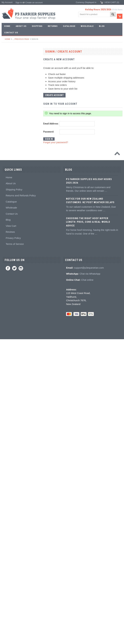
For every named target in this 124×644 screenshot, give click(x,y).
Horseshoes (9, 64)
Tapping (7, 158)
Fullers (7, 182)
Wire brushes (10, 282)
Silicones (8, 317)
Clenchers (8, 235)
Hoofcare (8, 294)
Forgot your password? (56, 142)
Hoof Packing (10, 300)
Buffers (7, 211)
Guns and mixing (11, 312)
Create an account (34, 3)
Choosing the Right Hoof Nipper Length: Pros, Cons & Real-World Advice (88, 527)
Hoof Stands (9, 264)
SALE (6, 58)
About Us (11, 488)
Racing (7, 99)
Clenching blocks (11, 247)
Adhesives (8, 306)
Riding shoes (9, 82)
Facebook (8, 573)
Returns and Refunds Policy (21, 500)
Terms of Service (15, 549)
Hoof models (9, 371)
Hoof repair (9, 347)
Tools (6, 117)
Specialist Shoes (11, 76)
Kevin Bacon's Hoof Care (15, 341)
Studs (6, 376)
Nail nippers (9, 194)
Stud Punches (10, 152)
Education (8, 359)
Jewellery (8, 430)
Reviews (10, 537)
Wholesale (11, 512)
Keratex (7, 329)
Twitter (14, 573)
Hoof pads (8, 323)
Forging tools (9, 123)
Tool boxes (8, 270)
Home (8, 39)
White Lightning (11, 335)
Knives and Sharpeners (14, 223)
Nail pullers (9, 217)
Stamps (7, 135)
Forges (7, 176)
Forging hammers (12, 146)
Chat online (87, 584)
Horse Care (9, 441)
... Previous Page (21, 39)
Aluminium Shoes (12, 70)
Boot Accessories (11, 406)
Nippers (7, 200)
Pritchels (7, 129)
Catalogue (11, 506)
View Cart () (112, 2)
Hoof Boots (9, 394)
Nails (6, 111)
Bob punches (10, 164)
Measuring (8, 276)
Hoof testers (9, 258)
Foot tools (8, 188)
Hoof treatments (11, 353)
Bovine (7, 447)
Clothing (7, 412)
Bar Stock (8, 105)
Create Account (54, 95)
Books (6, 365)
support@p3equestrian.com (89, 572)
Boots (6, 400)
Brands (7, 453)
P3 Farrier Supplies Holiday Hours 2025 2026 (89, 486)
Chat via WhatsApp (90, 578)
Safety (6, 424)
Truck (6, 288)
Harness (7, 88)
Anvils (6, 170)
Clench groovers (11, 241)
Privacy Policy (13, 543)
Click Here (117, 10)
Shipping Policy (14, 494)
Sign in (19, 3)
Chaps (6, 418)
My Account (7, 2)
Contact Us (12, 518)
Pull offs (7, 205)
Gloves (7, 435)
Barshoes (8, 93)
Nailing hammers (11, 229)
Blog (8, 524)
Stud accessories (11, 388)
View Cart (11, 530)
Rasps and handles (12, 253)
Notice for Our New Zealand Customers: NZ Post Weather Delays (90, 505)
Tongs (6, 141)
